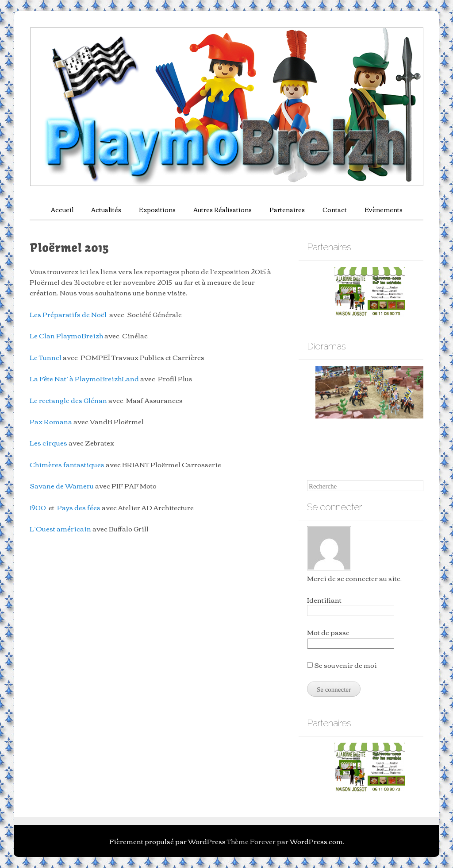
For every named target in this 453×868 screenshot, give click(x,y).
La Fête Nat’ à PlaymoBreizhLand (84, 378)
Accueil (62, 209)
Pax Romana (51, 421)
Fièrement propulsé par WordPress (167, 841)
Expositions (157, 209)
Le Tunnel (46, 357)
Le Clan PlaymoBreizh (66, 335)
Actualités (106, 209)
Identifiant (324, 600)
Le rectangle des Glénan (68, 400)
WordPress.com (316, 841)
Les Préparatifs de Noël (68, 314)
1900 (38, 507)
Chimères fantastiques (67, 464)
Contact (335, 209)
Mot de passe (328, 632)
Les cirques (48, 442)
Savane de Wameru (62, 485)
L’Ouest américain (60, 528)
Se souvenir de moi (342, 665)
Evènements (384, 209)
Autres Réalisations (223, 209)
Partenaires (287, 209)
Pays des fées (79, 507)
